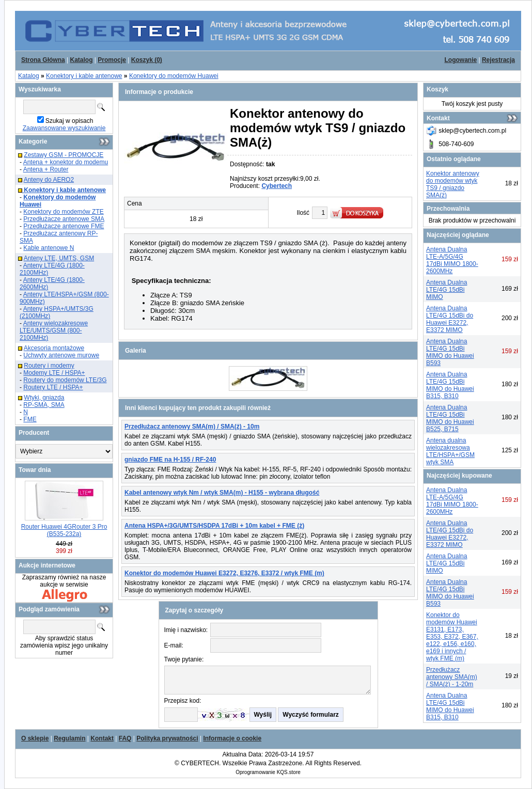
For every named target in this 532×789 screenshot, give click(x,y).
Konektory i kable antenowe (84, 76)
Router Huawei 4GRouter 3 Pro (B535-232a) (64, 530)
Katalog (29, 76)
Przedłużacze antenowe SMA (64, 219)
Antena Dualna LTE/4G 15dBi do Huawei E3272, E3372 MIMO (450, 319)
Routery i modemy (49, 366)
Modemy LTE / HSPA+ (54, 373)
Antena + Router (46, 169)
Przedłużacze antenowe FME (64, 226)
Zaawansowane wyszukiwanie (64, 128)
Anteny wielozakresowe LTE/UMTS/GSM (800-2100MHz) (54, 330)
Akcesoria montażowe (54, 348)
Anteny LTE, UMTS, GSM (59, 258)
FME (30, 419)
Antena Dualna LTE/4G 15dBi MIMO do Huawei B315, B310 (450, 385)
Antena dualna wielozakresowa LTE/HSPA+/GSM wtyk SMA (450, 451)
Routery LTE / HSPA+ (53, 387)
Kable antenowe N (49, 248)
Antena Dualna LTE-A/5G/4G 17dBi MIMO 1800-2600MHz (452, 260)
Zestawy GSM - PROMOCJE (64, 155)
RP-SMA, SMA (44, 405)
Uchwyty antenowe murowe (61, 355)
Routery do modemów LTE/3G (65, 380)
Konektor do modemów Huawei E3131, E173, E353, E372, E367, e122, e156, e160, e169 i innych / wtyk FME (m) (452, 637)
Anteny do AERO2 (49, 180)
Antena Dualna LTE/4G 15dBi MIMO (447, 290)
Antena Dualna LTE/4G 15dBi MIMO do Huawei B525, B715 (450, 418)
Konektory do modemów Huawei (174, 76)
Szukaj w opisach (69, 121)
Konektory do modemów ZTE (63, 212)
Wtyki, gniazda (44, 398)
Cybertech (277, 186)
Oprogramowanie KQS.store (268, 772)
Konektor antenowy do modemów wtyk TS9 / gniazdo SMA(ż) (453, 184)
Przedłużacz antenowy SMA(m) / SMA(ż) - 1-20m (452, 677)
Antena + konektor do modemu (66, 162)
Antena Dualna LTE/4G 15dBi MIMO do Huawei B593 (450, 352)
